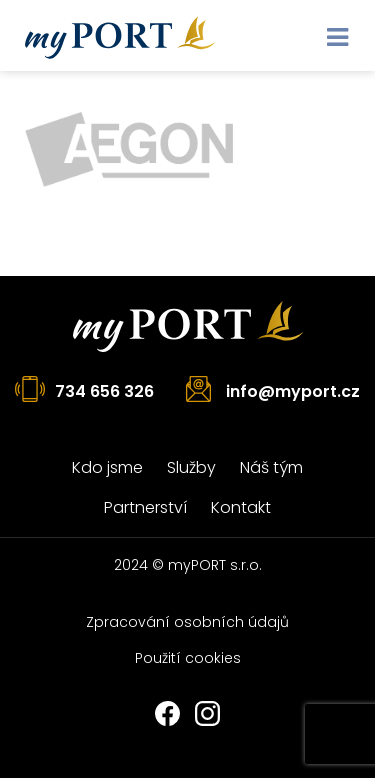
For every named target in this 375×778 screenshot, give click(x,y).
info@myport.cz (293, 391)
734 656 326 (104, 391)
